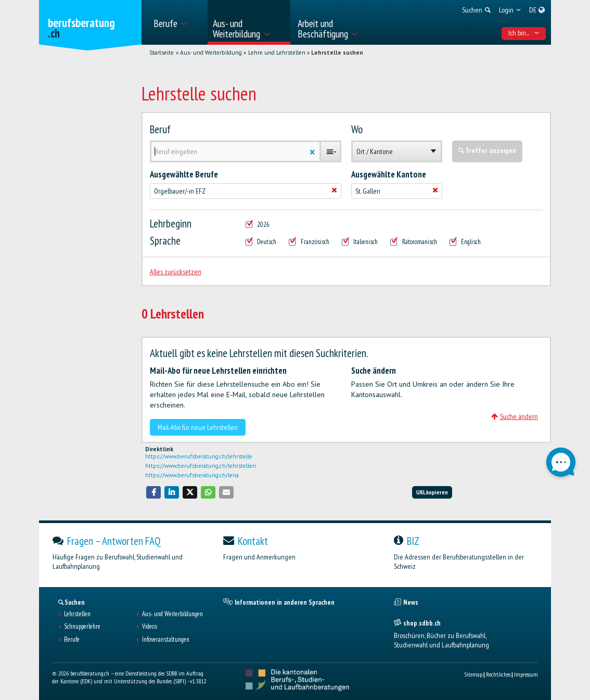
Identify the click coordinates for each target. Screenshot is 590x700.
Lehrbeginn (171, 224)
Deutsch (261, 242)
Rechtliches (498, 674)
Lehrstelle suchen (337, 53)
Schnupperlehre (82, 627)
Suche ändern (515, 416)
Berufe (72, 640)
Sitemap (473, 674)
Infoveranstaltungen (166, 640)
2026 (258, 225)
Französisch (309, 242)
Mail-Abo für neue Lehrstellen (198, 427)
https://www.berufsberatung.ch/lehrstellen (201, 466)
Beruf (160, 130)
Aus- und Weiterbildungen (172, 614)
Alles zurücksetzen (176, 272)
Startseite (162, 53)
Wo (357, 130)
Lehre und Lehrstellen (277, 53)
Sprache (165, 241)
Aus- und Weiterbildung (211, 53)
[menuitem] (177, 22)
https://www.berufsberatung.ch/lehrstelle (199, 456)
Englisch (465, 242)
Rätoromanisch (414, 242)
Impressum (526, 674)
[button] (153, 492)
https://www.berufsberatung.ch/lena (192, 475)
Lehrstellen (77, 614)
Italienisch (360, 242)
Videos (150, 627)
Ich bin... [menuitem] (524, 33)
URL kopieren (432, 492)
